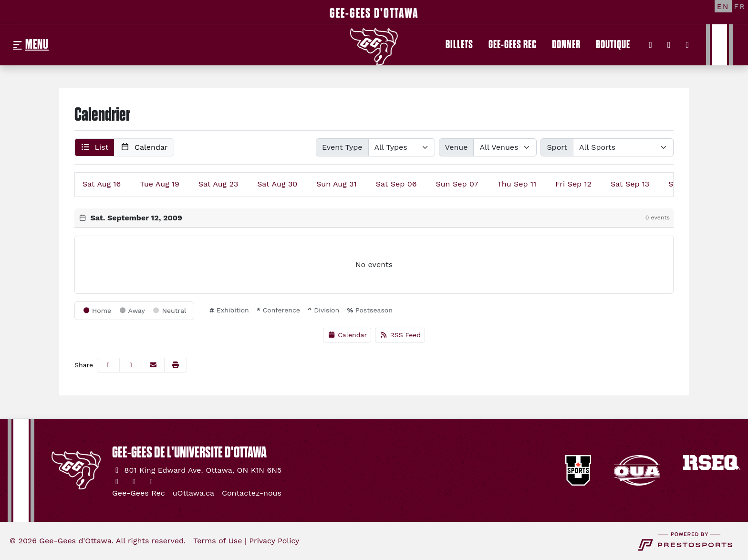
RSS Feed (400, 335)
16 (102, 184)
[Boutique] (613, 45)
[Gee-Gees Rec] (513, 45)
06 (396, 184)
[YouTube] (688, 45)
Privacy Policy (274, 541)
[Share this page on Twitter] (131, 365)
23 (218, 184)
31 (337, 184)
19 (160, 184)
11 (517, 184)
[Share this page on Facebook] (108, 365)
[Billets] (459, 45)
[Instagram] (669, 45)
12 (573, 184)
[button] (94, 147)
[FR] (740, 6)
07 (457, 184)
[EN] (723, 6)
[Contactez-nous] (252, 493)
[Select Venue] (505, 147)
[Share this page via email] (153, 365)
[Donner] (566, 45)
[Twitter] (651, 45)
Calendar (347, 335)
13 (630, 184)
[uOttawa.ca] (193, 493)
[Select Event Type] (402, 147)
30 (277, 184)
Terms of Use (218, 541)
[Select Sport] (623, 147)
